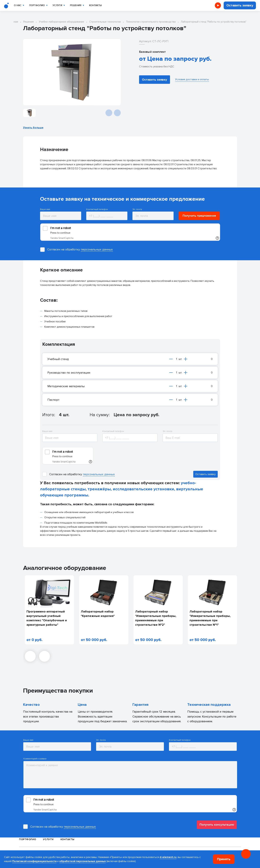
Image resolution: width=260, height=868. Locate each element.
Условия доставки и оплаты (192, 79)
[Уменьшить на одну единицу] (171, 359)
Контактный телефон (97, 209)
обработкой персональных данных (83, 861)
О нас (18, 5)
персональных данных (97, 249)
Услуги (57, 5)
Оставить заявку (240, 5)
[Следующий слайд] (117, 113)
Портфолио (37, 5)
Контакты (95, 5)
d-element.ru (168, 857)
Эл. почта (137, 209)
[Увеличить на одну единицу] (186, 359)
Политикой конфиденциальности (34, 861)
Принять (224, 859)
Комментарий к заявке (35, 759)
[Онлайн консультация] (246, 854)
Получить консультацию (217, 825)
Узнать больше (33, 128)
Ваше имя (45, 209)
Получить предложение (199, 216)
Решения (76, 5)
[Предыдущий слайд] (109, 113)
